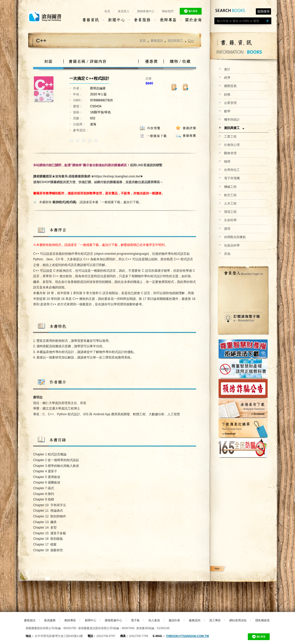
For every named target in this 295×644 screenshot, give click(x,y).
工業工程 (230, 137)
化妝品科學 (232, 245)
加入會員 (154, 620)
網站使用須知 (238, 620)
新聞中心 (91, 620)
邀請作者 (174, 620)
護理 (227, 229)
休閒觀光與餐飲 (235, 237)
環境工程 (230, 212)
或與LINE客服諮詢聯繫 (146, 165)
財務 (227, 95)
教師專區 (70, 620)
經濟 (227, 78)
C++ (191, 41)
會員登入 (124, 11)
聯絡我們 (168, 11)
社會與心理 (232, 145)
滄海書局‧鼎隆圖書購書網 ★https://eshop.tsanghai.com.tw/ (98, 176)
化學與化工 (232, 170)
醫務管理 (230, 153)
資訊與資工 (232, 128)
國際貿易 (230, 86)
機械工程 (230, 187)
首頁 (107, 11)
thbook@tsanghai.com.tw (187, 636)
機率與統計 (232, 120)
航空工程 (230, 195)
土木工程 (230, 203)
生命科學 (230, 220)
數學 (227, 111)
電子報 (135, 620)
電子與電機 (232, 178)
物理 (227, 162)
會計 (227, 69)
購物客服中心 (146, 11)
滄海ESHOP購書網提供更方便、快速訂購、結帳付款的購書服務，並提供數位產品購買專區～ (98, 182)
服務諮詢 (195, 620)
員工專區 (215, 620)
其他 (227, 254)
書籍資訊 (157, 41)
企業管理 (230, 103)
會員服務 (50, 620)
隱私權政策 (263, 620)
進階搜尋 (263, 11)
